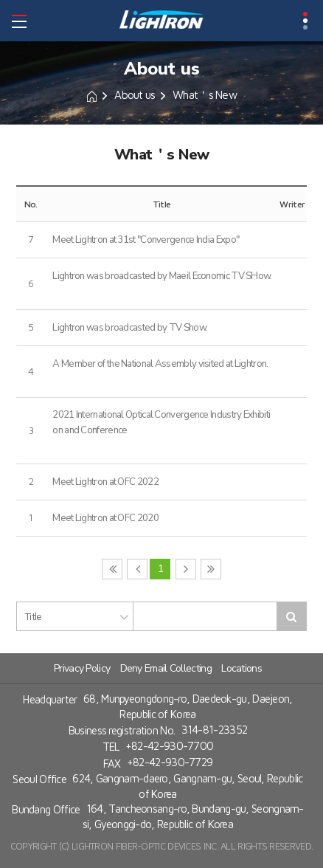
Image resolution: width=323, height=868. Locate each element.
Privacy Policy (82, 668)
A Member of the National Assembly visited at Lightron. (160, 364)
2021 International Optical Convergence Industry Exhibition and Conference (161, 423)
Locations (242, 668)
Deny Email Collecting (166, 668)
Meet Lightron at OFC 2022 (105, 482)
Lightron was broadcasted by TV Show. (130, 328)
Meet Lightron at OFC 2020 (105, 518)
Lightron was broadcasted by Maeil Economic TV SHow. (162, 276)
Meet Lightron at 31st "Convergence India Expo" (146, 240)
